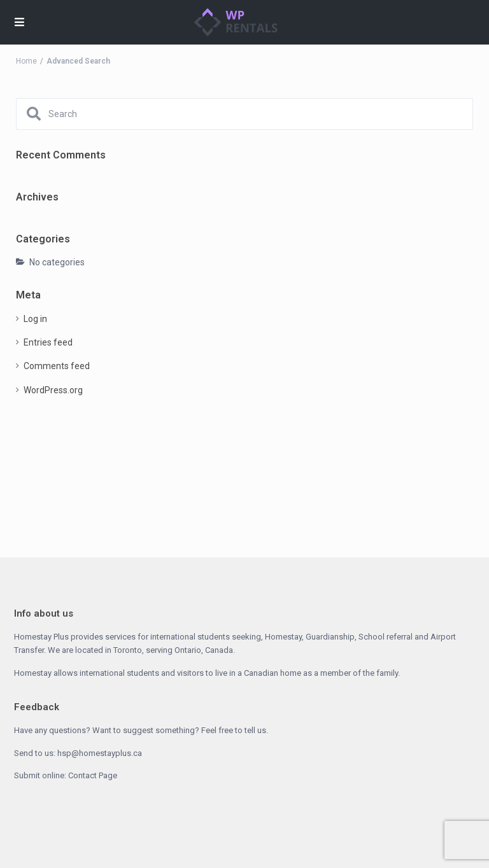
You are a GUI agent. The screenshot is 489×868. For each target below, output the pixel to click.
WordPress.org (53, 390)
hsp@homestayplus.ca (100, 753)
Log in (35, 319)
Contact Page (93, 775)
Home (26, 61)
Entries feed (48, 342)
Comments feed (57, 366)
